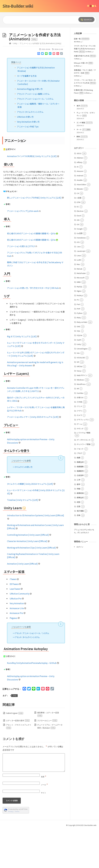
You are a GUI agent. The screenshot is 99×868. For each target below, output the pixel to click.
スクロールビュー (47, 759)
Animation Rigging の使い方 (30, 128)
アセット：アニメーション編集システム (33, 133)
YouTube (80, 432)
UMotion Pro (17, 637)
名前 (44, 816)
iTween (14, 618)
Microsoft (81, 316)
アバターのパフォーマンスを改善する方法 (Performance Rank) (85, 88)
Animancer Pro (18, 652)
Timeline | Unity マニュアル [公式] (24, 539)
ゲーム (79, 463)
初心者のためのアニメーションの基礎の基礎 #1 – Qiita (33, 272)
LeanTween (16, 628)
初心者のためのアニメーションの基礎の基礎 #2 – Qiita (33, 279)
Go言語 (80, 272)
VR (78, 401)
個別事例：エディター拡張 (48, 753)
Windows (80, 419)
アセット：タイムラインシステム (30, 151)
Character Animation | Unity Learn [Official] (28, 580)
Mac (79, 303)
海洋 (82, 145)
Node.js (80, 334)
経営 (79, 541)
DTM (79, 241)
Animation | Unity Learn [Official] (24, 603)
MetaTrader (81, 312)
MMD (79, 321)
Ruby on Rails (82, 361)
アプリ (79, 450)
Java (79, 285)
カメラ (79, 454)
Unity (15, 82)
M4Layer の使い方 (83, 102)
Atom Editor (82, 223)
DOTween (15, 623)
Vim (78, 392)
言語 (79, 545)
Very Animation (18, 642)
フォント (80, 488)
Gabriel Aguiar (15, 752)
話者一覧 (82, 78)
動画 (79, 496)
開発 (82, 175)
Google (80, 268)
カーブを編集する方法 (27, 115)
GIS (78, 259)
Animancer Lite (18, 647)
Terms (17, 850)
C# (78, 232)
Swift (79, 379)
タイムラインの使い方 (24, 506)
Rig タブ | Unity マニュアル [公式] (23, 375)
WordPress (81, 423)
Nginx (79, 330)
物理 (79, 528)
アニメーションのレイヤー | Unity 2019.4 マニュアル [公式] (34, 456)
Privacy (11, 850)
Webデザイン (82, 414)
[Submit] (86, 20)
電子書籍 (80, 550)
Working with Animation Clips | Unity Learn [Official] (33, 586)
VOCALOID (81, 396)
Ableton (80, 197)
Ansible (80, 219)
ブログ (79, 492)
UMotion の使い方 (25, 156)
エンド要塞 (85, 161)
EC (78, 245)
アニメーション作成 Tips (28, 165)
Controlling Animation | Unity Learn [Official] (29, 574)
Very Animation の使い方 (28, 161)
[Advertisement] (49, 47)
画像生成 (80, 536)
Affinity (80, 201)
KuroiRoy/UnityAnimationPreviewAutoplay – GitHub (33, 702)
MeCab (80, 308)
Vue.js (79, 410)
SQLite (80, 374)
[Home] (10, 82)
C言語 (79, 237)
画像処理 (80, 532)
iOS (78, 281)
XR (78, 427)
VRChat (80, 405)
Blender (80, 228)
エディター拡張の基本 (18, 759)
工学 (79, 519)
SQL (79, 370)
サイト (44, 832)
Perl (79, 343)
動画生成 (80, 501)
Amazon (80, 210)
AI (78, 206)
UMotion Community (21, 632)
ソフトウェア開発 (84, 472)
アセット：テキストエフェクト (19, 765)
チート (84, 168)
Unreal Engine (82, 387)
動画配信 (80, 510)
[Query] (40, 20)
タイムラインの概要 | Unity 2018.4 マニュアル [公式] (31, 523)
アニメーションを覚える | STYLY (22, 285)
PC (78, 339)
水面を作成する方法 (85, 95)
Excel (79, 254)
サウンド (80, 467)
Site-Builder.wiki (18, 6)
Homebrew (81, 277)
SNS (79, 365)
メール (44, 824)
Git (78, 263)
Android (80, 214)
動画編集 (80, 505)
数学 (79, 523)
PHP (79, 348)
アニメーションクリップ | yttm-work (24, 250)
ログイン (80, 586)
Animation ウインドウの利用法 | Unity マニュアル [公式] (33, 195)
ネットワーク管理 (84, 483)
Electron (80, 250)
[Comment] (34, 801)
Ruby (79, 356)
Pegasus (15, 657)
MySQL (80, 325)
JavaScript (81, 290)
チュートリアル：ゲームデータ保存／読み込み (50, 765)
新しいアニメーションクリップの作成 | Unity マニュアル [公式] (36, 236)
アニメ (79, 445)
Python (80, 352)
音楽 (79, 554)
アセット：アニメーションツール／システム (35, 138)
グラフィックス (83, 458)
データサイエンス (84, 479)
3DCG (79, 192)
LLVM (79, 299)
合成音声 (80, 514)
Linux (79, 294)
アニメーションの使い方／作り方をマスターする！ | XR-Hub (34, 327)
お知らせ (80, 436)
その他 (79, 441)
